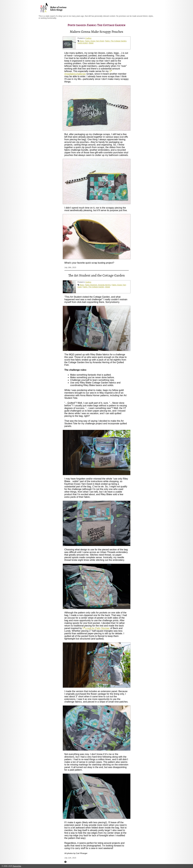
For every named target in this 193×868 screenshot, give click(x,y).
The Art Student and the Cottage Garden (97, 275)
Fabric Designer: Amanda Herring (98, 285)
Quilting (88, 282)
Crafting (88, 38)
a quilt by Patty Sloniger (97, 628)
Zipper (91, 43)
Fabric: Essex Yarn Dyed (94, 41)
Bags (82, 41)
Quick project (83, 43)
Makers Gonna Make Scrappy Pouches (96, 32)
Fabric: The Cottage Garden (116, 41)
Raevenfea (17, 866)
